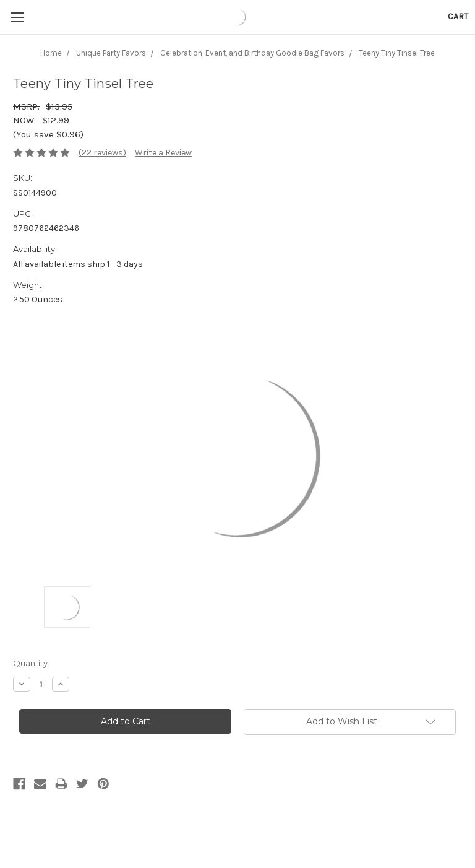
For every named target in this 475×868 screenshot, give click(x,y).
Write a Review (163, 153)
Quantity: (31, 663)
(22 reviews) (102, 153)
